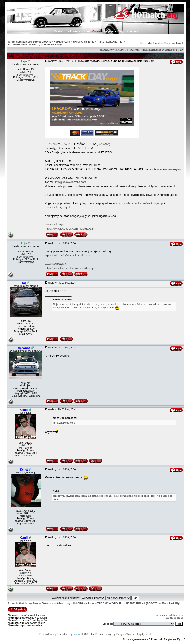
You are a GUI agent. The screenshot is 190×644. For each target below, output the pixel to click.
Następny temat (173, 43)
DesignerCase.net (126, 634)
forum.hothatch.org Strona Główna (29, 42)
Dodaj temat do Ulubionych (169, 615)
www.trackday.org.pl (57, 208)
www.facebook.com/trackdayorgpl (142, 203)
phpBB (56, 634)
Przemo (77, 634)
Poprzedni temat (150, 43)
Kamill (24, 410)
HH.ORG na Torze (83, 42)
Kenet (24, 470)
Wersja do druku (174, 618)
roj (24, 283)
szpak (148, 634)
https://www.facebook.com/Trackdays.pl (70, 229)
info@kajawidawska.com (71, 182)
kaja (24, 61)
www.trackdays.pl (56, 224)
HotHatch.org (62, 42)
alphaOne (24, 348)
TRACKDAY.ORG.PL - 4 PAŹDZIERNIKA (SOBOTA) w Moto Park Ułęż (141, 50)
